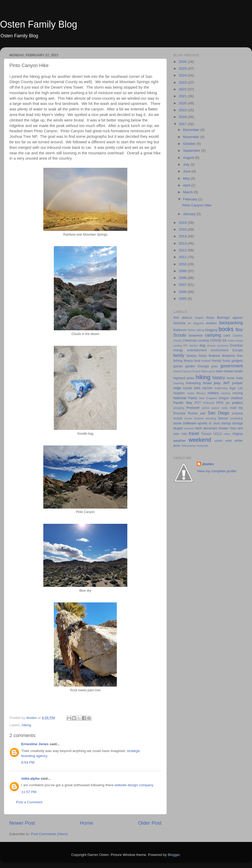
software (190, 423)
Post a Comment (29, 802)
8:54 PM (28, 762)
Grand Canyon (182, 371)
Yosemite (202, 446)
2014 (183, 236)
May (187, 178)
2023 (183, 82)
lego (233, 388)
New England (208, 398)
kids (197, 388)
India (239, 378)
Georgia (203, 366)
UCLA (218, 434)
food (197, 361)
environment (220, 350)
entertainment (197, 350)
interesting (193, 383)
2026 (183, 62)
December (192, 130)
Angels (199, 318)
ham (219, 371)
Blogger (174, 855)
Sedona (199, 418)
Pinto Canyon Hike (197, 205)
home (230, 378)
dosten (208, 464)
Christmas (190, 341)
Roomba (179, 413)
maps (191, 393)
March (188, 192)
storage (238, 423)
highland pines (184, 378)
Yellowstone (188, 446)
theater (224, 428)
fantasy (191, 356)
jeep (217, 383)
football (206, 361)
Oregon (224, 398)
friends (217, 361)
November (192, 137)
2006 (183, 292)
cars (227, 335)
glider (214, 366)
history (219, 378)
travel (194, 433)
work (177, 446)
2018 (183, 117)
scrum (188, 418)
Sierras (223, 418)
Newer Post (22, 823)
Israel (207, 383)
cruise (239, 341)
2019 (183, 110)
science (237, 413)
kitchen (208, 388)
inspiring (178, 383)
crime (231, 341)
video (227, 434)
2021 (183, 96)
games (178, 366)
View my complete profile (217, 471)
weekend (200, 440)
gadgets (237, 361)
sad (203, 413)
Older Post (150, 823)
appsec (238, 318)
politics (237, 403)
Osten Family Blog (39, 24)
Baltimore (180, 330)
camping (213, 335)
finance (214, 356)
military (213, 393)
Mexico (201, 393)
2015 (183, 229)
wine (229, 441)
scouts (178, 418)
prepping (179, 408)
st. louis (214, 423)
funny (227, 361)
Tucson (206, 434)
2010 (183, 264)
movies (226, 393)
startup (226, 423)
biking (200, 330)
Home (86, 823)
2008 (183, 278)
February (191, 199)
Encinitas (236, 346)
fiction (203, 356)
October (190, 144)
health (238, 371)
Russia (193, 413)
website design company (134, 785)
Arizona (179, 323)
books (226, 329)
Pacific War (183, 403)
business (196, 335)
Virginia (238, 434)
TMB (184, 434)
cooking (203, 341)
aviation (211, 323)
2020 (183, 103)
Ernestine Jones (35, 744)
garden (190, 366)
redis (225, 408)
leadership (221, 388)
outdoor (237, 398)
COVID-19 (218, 340)
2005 (183, 299)
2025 (183, 68)
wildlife (219, 441)
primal (206, 408)
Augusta (198, 323)
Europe (238, 350)
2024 (183, 75)
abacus (187, 318)
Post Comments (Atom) (49, 834)
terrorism (210, 428)
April (187, 185)
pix (228, 403)
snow (177, 423)
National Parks (185, 398)
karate (188, 388)
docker (194, 346)
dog (203, 345)
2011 (183, 257)
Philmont (209, 403)
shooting (211, 418)
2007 (183, 285)
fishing (178, 361)
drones (211, 346)
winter (239, 441)
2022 (183, 89)
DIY (186, 346)
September (192, 151)
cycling (178, 346)
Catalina (238, 336)
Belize (192, 330)
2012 (183, 250)
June (187, 171)
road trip (236, 408)
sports (203, 423)
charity (177, 341)
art (189, 323)
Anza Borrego (218, 318)
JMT (226, 383)
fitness (188, 361)
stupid (178, 428)
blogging (211, 330)
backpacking (231, 323)
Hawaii (228, 371)
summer (189, 428)
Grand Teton (200, 371)
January (190, 214)
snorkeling (236, 418)
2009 (183, 271)
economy (223, 346)
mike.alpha (30, 778)
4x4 (176, 318)
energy (178, 350)
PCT (198, 403)
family (179, 355)
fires (240, 356)
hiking (26, 725)
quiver (215, 408)
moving (238, 393)
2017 (183, 124)
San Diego (218, 413)
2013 (183, 243)
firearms (229, 356)
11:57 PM (29, 792)
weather (180, 441)
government (232, 366)
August (189, 158)
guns (212, 371)
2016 (183, 223)
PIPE (220, 403)
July (187, 164)
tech (199, 428)
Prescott (193, 408)
